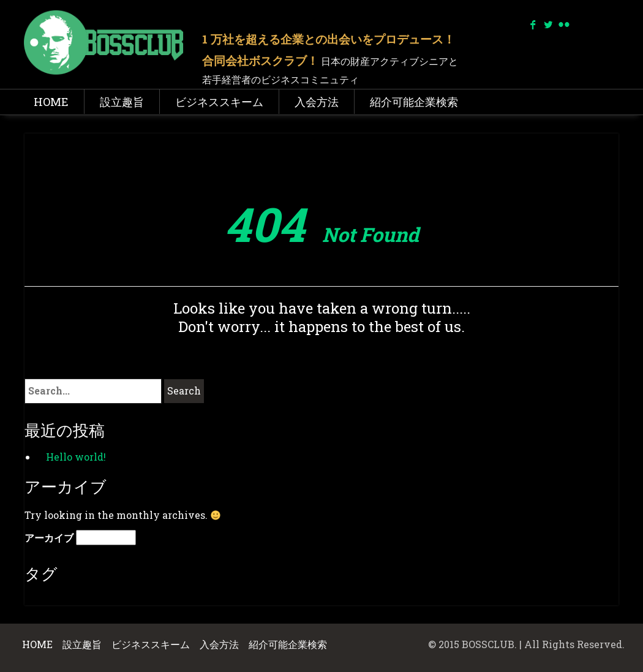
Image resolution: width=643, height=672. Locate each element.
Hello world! (76, 457)
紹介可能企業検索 (414, 102)
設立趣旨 (122, 102)
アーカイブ (49, 538)
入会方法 (317, 102)
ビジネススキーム (219, 102)
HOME (51, 102)
